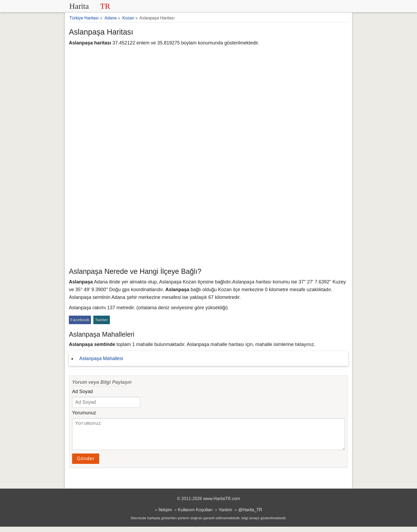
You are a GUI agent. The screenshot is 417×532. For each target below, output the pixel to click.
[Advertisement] (208, 225)
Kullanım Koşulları (195, 515)
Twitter (101, 320)
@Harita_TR (250, 515)
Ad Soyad (82, 391)
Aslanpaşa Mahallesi (101, 358)
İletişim (165, 515)
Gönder (86, 464)
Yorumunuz (84, 413)
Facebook (80, 320)
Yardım (225, 515)
